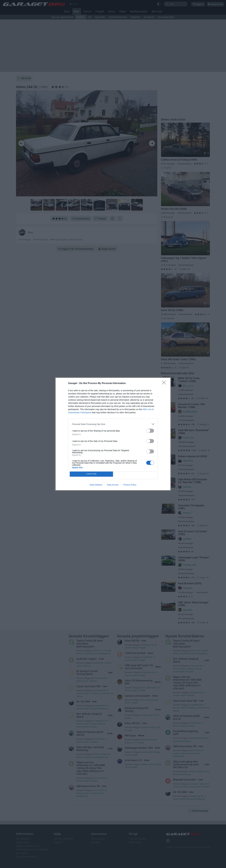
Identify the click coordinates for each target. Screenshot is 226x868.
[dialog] (113, 434)
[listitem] (113, 424)
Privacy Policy (130, 485)
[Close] (165, 383)
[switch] (150, 431)
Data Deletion (96, 485)
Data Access (113, 485)
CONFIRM (91, 474)
